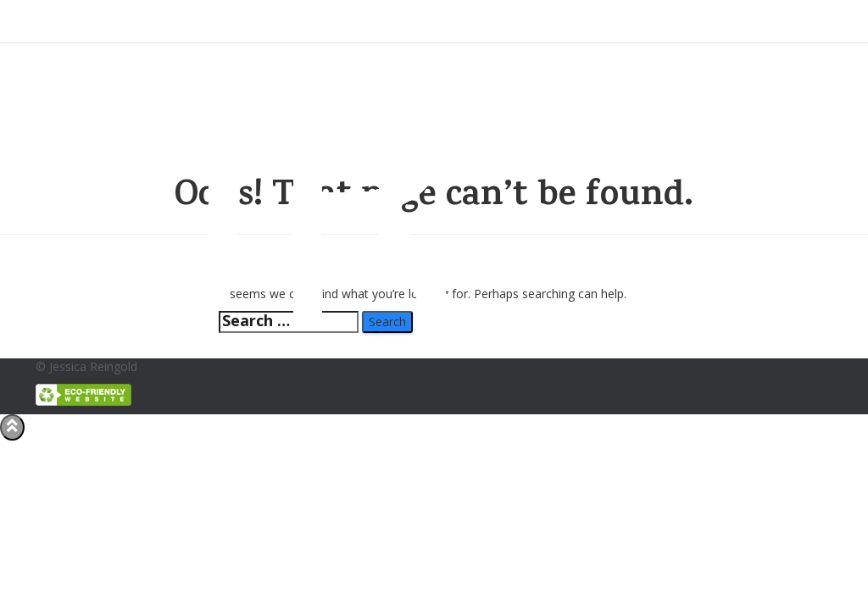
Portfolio (579, 21)
